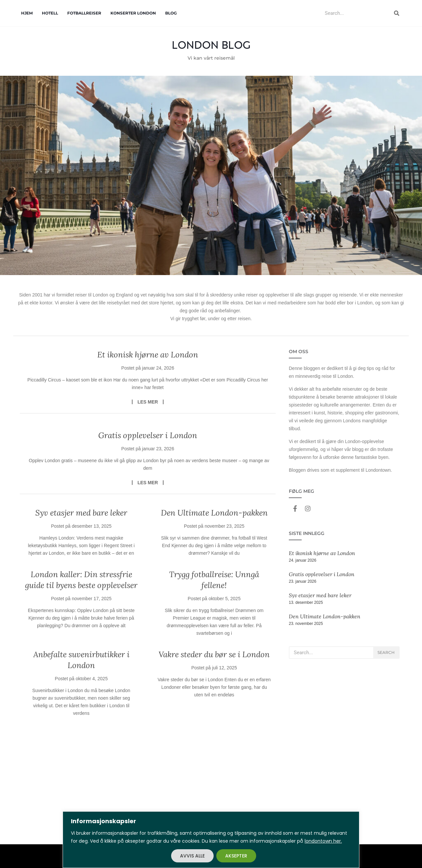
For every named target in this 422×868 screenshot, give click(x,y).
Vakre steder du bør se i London (214, 654)
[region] (211, 840)
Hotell (50, 13)
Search (386, 652)
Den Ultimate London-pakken (214, 513)
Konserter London (133, 13)
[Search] (397, 13)
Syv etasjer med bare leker (81, 513)
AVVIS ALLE (192, 856)
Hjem (27, 13)
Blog (171, 13)
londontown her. (323, 841)
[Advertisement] (211, 795)
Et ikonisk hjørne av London (148, 355)
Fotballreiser (84, 13)
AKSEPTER (236, 856)
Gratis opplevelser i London (148, 435)
